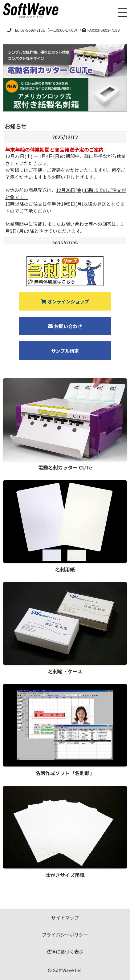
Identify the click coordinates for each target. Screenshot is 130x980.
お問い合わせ (65, 326)
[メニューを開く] (122, 12)
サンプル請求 (65, 351)
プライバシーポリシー (65, 935)
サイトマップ (65, 918)
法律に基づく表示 (65, 952)
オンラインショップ (65, 301)
